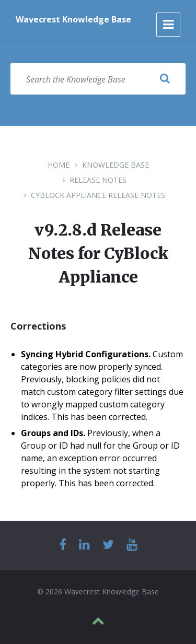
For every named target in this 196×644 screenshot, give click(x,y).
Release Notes (98, 180)
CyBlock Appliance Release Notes (98, 195)
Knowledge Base (116, 165)
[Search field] (98, 79)
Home (59, 165)
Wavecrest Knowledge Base (73, 19)
